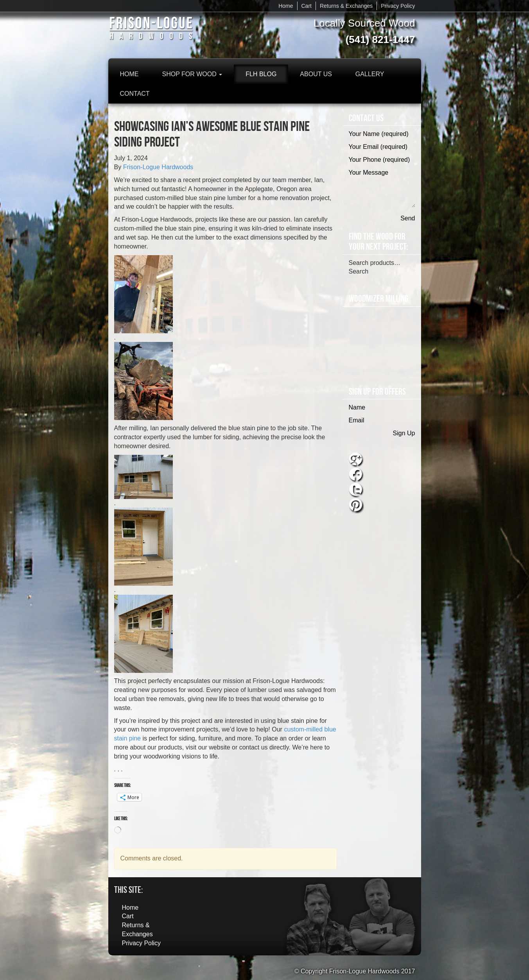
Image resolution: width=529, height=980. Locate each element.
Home (286, 6)
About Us (316, 74)
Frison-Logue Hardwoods (158, 167)
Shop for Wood (192, 74)
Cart (307, 6)
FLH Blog (261, 74)
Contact (135, 94)
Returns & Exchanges (346, 6)
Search (359, 271)
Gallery (370, 74)
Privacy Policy (398, 6)
